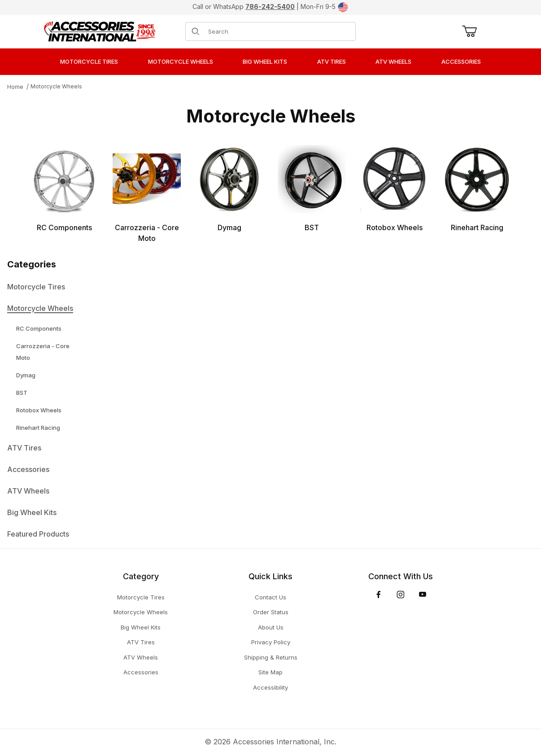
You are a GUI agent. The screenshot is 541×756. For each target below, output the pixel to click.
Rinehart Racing (38, 428)
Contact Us (270, 597)
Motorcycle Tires (36, 287)
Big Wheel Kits (32, 512)
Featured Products (38, 534)
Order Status (271, 612)
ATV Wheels (28, 491)
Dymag (26, 375)
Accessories (28, 469)
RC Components (39, 328)
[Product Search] (279, 31)
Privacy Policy (271, 642)
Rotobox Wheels (39, 410)
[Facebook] (379, 594)
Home (15, 87)
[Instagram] (401, 594)
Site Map (270, 672)
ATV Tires (24, 448)
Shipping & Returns (271, 657)
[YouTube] (423, 594)
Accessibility (270, 687)
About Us (271, 627)
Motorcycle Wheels (56, 86)
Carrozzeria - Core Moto (43, 352)
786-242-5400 (270, 7)
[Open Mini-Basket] (468, 31)
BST (22, 393)
